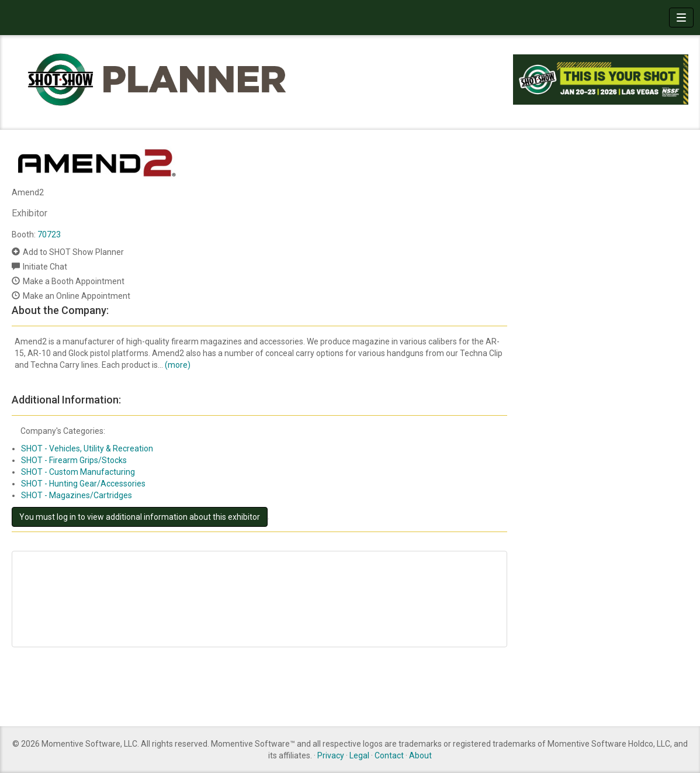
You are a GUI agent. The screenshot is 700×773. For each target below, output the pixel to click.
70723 (49, 234)
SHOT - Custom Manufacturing (78, 472)
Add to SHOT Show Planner (73, 252)
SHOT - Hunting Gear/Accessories (83, 484)
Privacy (331, 755)
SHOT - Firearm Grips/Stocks (74, 460)
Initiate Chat (45, 267)
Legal (359, 755)
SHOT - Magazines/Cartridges (77, 495)
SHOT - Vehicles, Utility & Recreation (87, 448)
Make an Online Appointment (77, 296)
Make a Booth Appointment (74, 281)
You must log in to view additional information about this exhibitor (140, 517)
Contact (389, 755)
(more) (178, 365)
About (420, 755)
